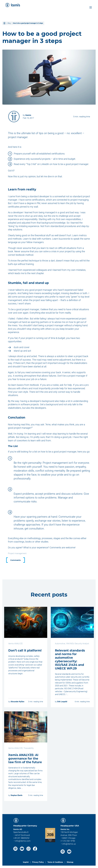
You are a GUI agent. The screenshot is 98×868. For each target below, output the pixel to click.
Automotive (60, 643)
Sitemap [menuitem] (70, 862)
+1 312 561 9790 (68, 841)
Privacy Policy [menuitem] (38, 862)
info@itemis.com (23, 841)
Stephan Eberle (16, 795)
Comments (16, 560)
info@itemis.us (69, 844)
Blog (9, 23)
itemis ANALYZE (16, 643)
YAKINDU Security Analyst (77, 643)
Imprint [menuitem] (26, 862)
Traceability (29, 748)
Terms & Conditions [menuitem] (55, 862)
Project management (17, 553)
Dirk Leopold (62, 702)
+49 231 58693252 (21, 838)
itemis (28, 115)
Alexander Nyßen (17, 702)
